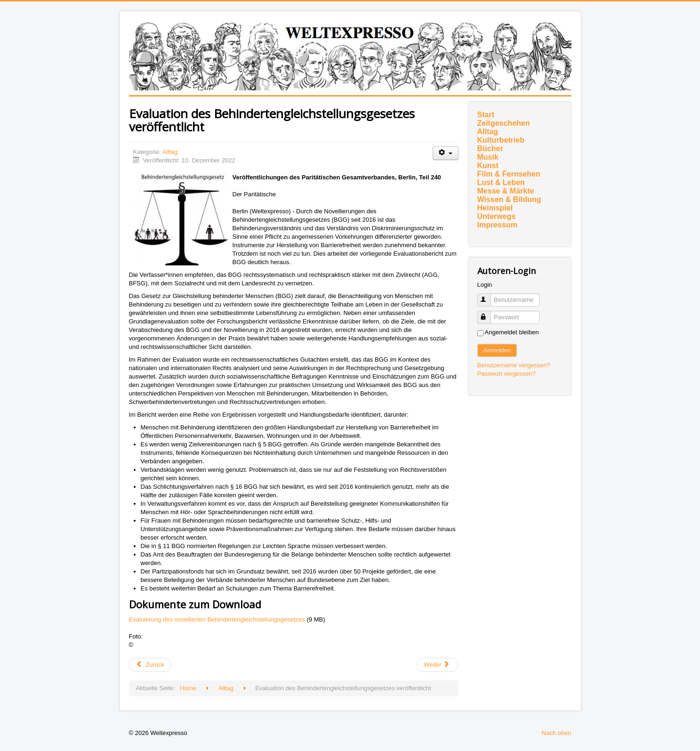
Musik (488, 157)
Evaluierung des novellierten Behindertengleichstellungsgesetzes (218, 619)
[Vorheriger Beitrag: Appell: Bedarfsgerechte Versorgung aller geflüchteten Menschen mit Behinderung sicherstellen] (150, 665)
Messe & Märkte (506, 191)
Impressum (497, 225)
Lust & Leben (501, 182)
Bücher (490, 149)
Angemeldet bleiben (512, 332)
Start (486, 115)
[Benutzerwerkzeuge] (446, 153)
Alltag (170, 152)
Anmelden (497, 350)
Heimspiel (495, 208)
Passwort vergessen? (507, 374)
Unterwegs (497, 216)
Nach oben (557, 733)
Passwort (488, 313)
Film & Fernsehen (509, 174)
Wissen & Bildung (509, 199)
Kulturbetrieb (501, 140)
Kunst (488, 166)
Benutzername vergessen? (514, 365)
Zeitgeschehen (504, 123)
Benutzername (488, 296)
